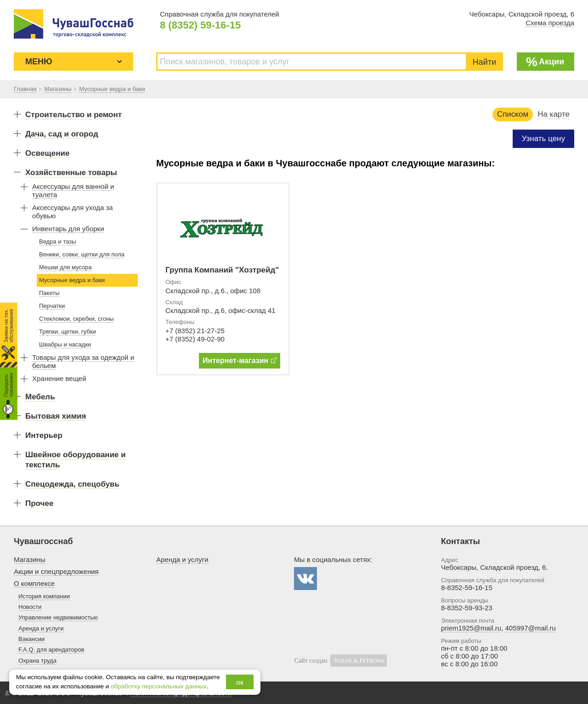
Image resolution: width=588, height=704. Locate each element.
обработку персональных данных (159, 686)
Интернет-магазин (240, 361)
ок (240, 682)
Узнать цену (543, 139)
